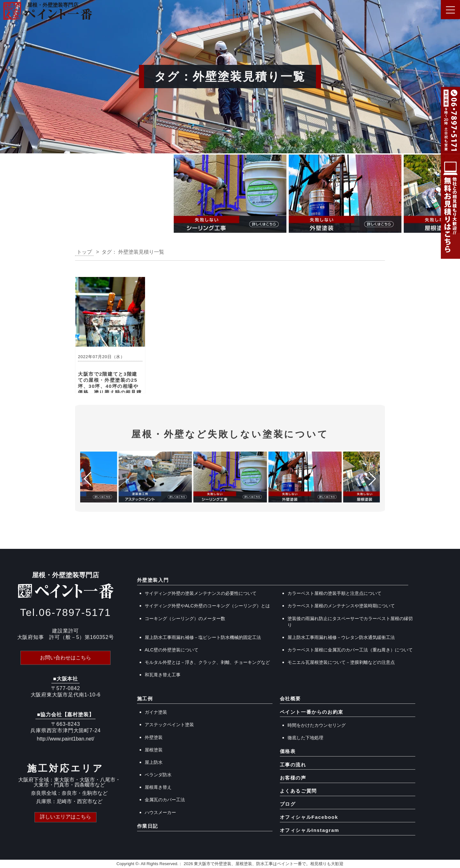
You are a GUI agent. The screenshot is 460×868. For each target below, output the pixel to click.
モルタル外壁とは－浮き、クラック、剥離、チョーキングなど (207, 662)
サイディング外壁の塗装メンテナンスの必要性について (201, 593)
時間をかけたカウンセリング (317, 725)
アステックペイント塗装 (169, 725)
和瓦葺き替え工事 (163, 675)
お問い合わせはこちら (65, 658)
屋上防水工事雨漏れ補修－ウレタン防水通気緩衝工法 (341, 637)
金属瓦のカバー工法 (165, 800)
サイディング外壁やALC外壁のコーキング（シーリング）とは (207, 606)
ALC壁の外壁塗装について (172, 650)
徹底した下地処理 (305, 738)
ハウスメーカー (160, 812)
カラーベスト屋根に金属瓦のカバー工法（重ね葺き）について (350, 650)
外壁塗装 (154, 737)
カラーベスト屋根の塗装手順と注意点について (334, 593)
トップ (84, 252)
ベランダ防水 (158, 775)
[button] (8, 196)
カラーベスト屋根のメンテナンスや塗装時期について (341, 606)
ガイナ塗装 (156, 712)
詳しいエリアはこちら (65, 817)
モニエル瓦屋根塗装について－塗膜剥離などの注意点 (341, 662)
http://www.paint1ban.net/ (65, 739)
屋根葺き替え (158, 787)
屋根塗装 (154, 750)
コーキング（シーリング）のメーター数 (185, 618)
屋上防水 (154, 762)
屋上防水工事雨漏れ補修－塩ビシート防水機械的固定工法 (203, 637)
